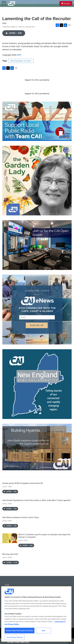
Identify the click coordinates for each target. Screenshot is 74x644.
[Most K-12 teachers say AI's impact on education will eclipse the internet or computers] (10, 538)
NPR (19, 55)
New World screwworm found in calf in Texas (20, 517)
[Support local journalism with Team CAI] (37, 121)
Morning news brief (10, 554)
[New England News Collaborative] (37, 384)
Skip (43, 630)
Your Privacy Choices (15, 637)
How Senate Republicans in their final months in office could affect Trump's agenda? (36, 500)
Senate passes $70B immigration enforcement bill (22, 483)
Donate (67, 3)
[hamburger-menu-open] (4, 3)
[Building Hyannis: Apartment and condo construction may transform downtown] (37, 447)
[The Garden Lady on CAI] (37, 181)
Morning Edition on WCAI (21, 61)
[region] (36, 614)
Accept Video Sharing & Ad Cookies (20, 630)
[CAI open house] (37, 245)
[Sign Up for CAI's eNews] (37, 310)
